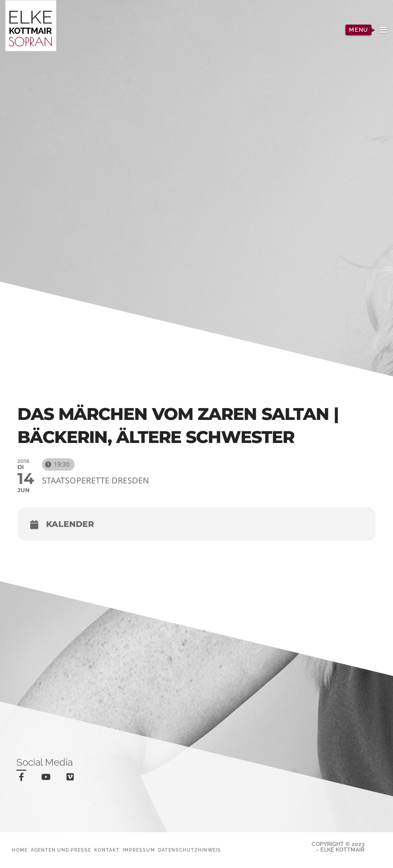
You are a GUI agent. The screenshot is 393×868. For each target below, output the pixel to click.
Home (20, 850)
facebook (23, 779)
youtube (48, 779)
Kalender (70, 524)
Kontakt (107, 850)
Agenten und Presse (61, 850)
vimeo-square (72, 779)
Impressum (139, 850)
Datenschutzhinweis (190, 850)
